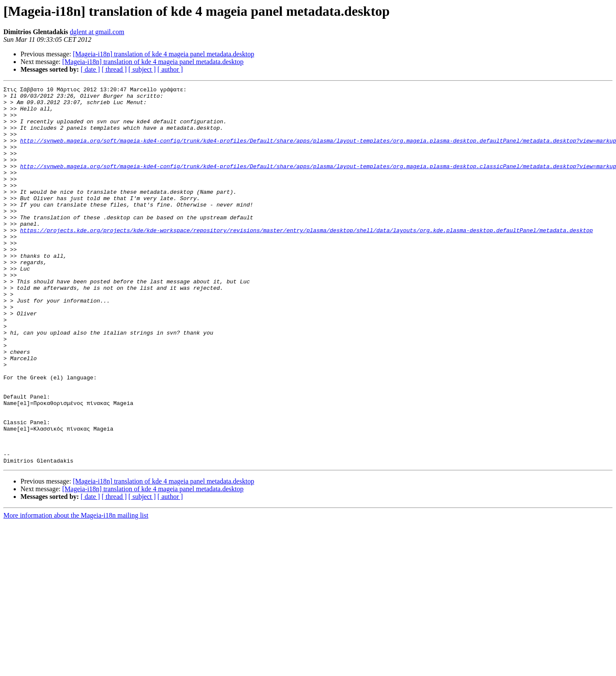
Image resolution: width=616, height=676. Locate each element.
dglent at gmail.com (97, 32)
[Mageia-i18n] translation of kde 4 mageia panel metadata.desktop (164, 54)
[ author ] (170, 69)
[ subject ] (142, 69)
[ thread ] (114, 69)
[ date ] (90, 69)
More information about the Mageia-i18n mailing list (76, 591)
